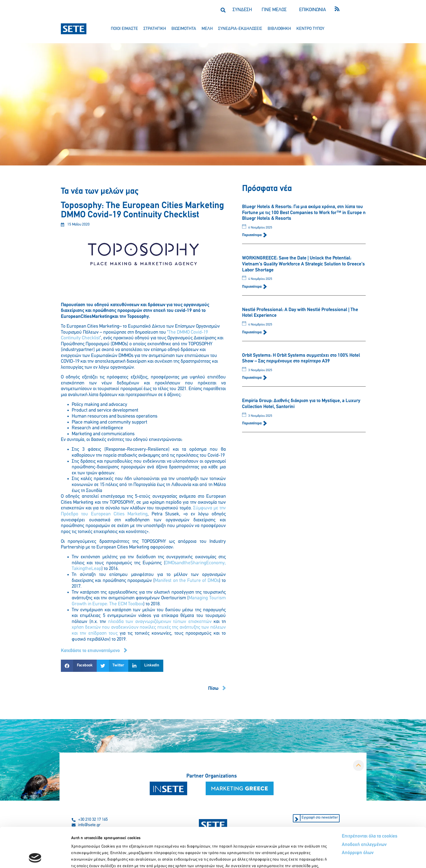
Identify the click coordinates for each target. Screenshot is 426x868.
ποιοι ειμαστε (124, 29)
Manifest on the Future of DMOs (187, 581)
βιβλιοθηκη (279, 29)
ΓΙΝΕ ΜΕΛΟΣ (274, 10)
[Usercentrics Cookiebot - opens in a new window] (35, 857)
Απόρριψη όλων (358, 815)
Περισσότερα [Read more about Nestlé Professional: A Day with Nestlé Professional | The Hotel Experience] (252, 332)
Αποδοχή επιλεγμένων (364, 807)
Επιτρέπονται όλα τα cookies (370, 799)
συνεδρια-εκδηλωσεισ (240, 29)
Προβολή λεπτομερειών (304, 857)
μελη (207, 29)
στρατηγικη (155, 29)
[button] (223, 10)
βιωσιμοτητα (184, 29)
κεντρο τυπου (310, 29)
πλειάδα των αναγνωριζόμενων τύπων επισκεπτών (160, 622)
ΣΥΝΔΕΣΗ (242, 10)
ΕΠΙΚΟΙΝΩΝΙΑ (313, 10)
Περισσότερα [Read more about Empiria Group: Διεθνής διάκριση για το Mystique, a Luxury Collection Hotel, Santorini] (252, 423)
